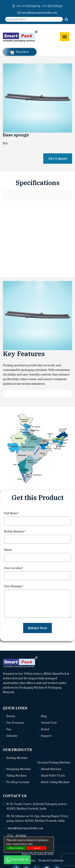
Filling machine (16, 776)
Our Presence (15, 723)
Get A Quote (58, 159)
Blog (44, 716)
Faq (9, 729)
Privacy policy (42, 844)
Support (46, 736)
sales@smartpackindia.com (37, 13)
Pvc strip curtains (18, 782)
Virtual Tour (49, 723)
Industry (12, 736)
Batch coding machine (55, 782)
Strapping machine (19, 769)
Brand (45, 729)
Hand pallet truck (53, 776)
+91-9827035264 (50, 6)
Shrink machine (51, 769)
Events (11, 716)
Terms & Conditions (51, 861)
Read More (24, 692)
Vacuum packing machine (54, 763)
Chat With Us (17, 860)
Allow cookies (16, 848)
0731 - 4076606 (17, 836)
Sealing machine (17, 758)
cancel (37, 848)
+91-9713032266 (25, 6)
